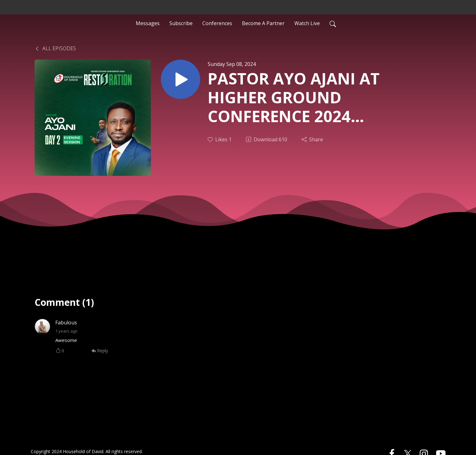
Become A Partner (263, 23)
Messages (148, 23)
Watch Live (307, 23)
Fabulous (66, 322)
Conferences (217, 23)
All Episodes (55, 48)
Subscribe (181, 23)
